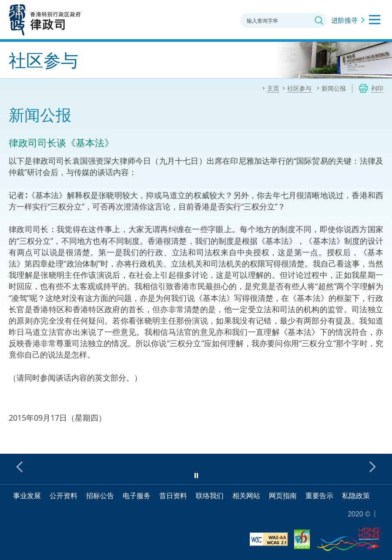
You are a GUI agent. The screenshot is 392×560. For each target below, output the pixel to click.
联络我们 (210, 496)
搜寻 (319, 20)
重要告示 (319, 496)
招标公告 (100, 496)
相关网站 (246, 496)
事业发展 (27, 496)
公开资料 (64, 496)
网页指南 (283, 496)
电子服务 (137, 496)
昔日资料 (173, 496)
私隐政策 (356, 496)
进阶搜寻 (345, 20)
